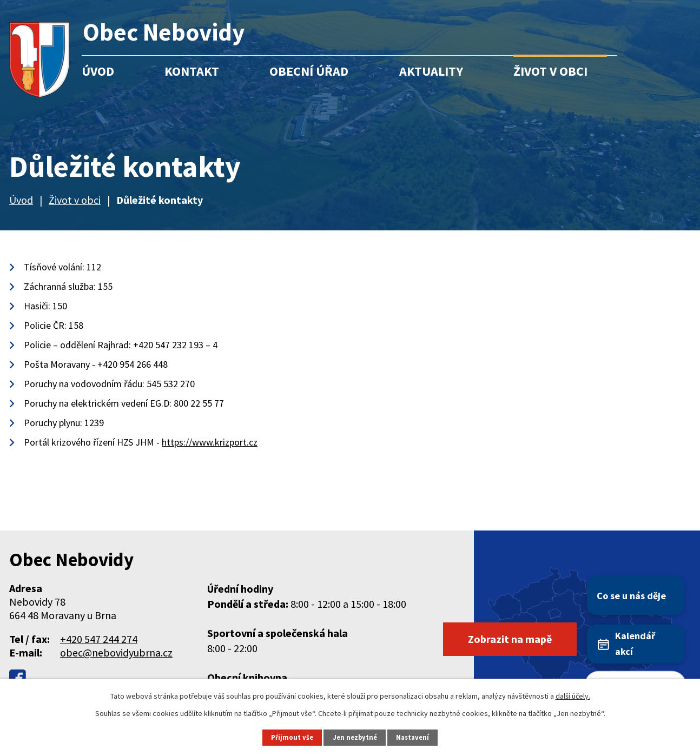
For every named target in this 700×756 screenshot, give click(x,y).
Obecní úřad (309, 71)
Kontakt (192, 71)
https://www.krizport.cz (210, 442)
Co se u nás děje (631, 596)
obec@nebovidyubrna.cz (116, 652)
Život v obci (550, 71)
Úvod (98, 71)
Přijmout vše (292, 737)
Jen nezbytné (355, 737)
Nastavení (412, 737)
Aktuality (431, 71)
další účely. (573, 696)
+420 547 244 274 (99, 639)
